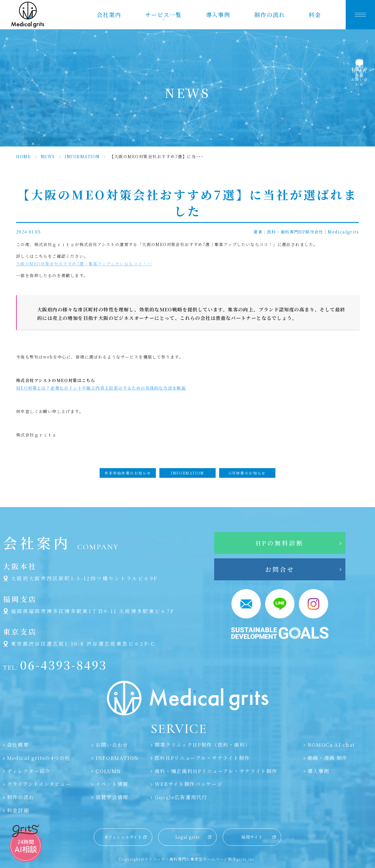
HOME (23, 156)
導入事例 (218, 15)
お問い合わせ (112, 745)
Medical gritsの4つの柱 (39, 758)
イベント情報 (112, 784)
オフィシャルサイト (123, 837)
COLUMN (108, 771)
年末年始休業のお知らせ (128, 473)
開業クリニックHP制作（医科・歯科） (203, 745)
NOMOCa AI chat (331, 745)
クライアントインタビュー (39, 784)
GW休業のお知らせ (247, 473)
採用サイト (252, 837)
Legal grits (188, 837)
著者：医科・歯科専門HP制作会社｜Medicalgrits (306, 232)
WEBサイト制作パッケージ (189, 784)
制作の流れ (270, 15)
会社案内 (109, 15)
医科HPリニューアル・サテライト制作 (202, 758)
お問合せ (280, 569)
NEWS (48, 156)
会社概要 (18, 745)
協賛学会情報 (112, 797)
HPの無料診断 (280, 543)
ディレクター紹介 (29, 771)
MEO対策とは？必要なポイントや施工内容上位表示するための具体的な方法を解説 (101, 388)
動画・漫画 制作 (328, 758)
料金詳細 (18, 810)
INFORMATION (82, 156)
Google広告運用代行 (181, 797)
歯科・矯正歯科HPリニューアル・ (216, 771)
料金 (315, 15)
